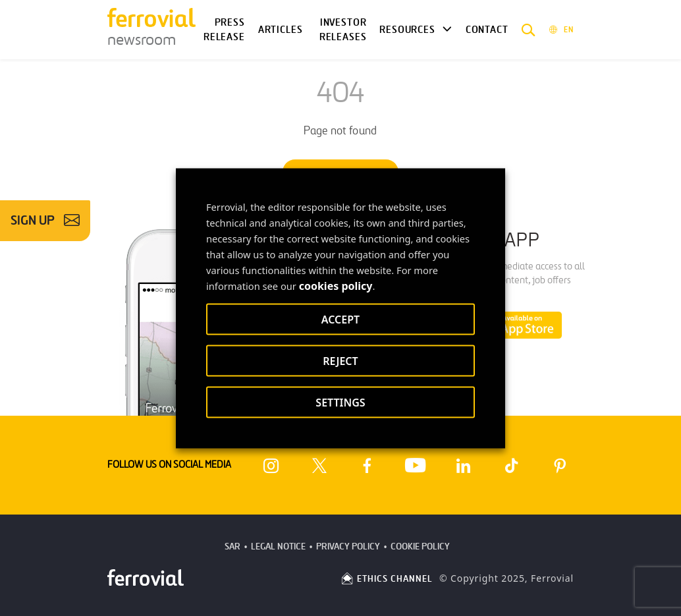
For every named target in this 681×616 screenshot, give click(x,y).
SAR (232, 546)
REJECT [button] (340, 360)
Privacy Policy (348, 546)
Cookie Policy (420, 546)
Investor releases (343, 30)
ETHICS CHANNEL (386, 579)
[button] (529, 30)
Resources (407, 30)
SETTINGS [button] (340, 402)
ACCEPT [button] (340, 319)
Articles (281, 30)
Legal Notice (278, 546)
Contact (487, 30)
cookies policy (336, 285)
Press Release (224, 30)
